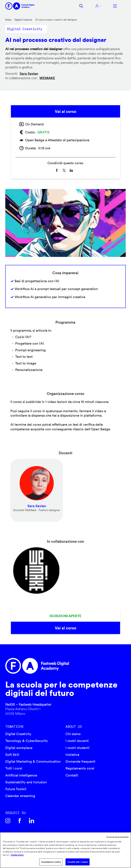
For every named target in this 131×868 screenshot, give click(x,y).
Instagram (8, 821)
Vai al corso (65, 111)
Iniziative (72, 755)
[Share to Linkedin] (71, 170)
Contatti (72, 775)
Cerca (81, 6)
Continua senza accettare (117, 837)
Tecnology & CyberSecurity (27, 741)
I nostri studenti (77, 748)
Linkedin (32, 821)
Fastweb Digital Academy (51, 666)
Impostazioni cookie (51, 862)
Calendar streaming (20, 796)
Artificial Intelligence (21, 775)
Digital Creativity (23, 20)
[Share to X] (64, 170)
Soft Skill (12, 755)
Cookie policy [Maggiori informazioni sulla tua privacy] (17, 855)
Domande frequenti (80, 761)
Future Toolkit (16, 789)
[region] (65, 850)
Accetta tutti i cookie (78, 862)
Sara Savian (29, 74)
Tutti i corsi (14, 768)
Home (8, 20)
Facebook (20, 821)
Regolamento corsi (80, 768)
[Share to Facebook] (57, 170)
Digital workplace (19, 748)
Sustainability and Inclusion (26, 782)
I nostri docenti (77, 741)
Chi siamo (73, 734)
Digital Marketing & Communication (33, 761)
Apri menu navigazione (115, 6)
